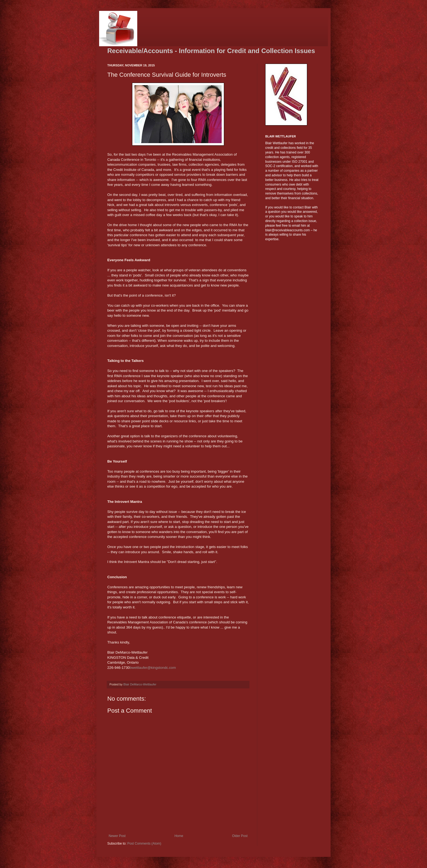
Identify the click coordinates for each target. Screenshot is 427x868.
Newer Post (117, 836)
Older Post (240, 836)
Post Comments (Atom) (144, 844)
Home (179, 836)
